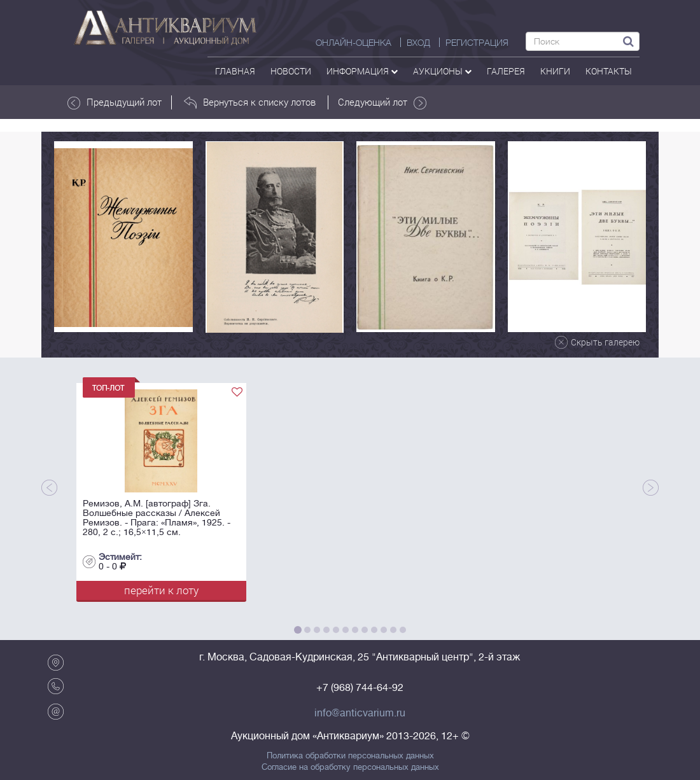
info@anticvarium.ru (360, 713)
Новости (291, 71)
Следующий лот (382, 102)
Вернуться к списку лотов (250, 102)
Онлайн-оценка (353, 43)
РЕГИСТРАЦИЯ (477, 43)
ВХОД (418, 43)
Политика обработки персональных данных (350, 756)
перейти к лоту (161, 590)
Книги (555, 71)
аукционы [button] (442, 71)
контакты (609, 71)
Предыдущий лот (115, 102)
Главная (235, 71)
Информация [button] (362, 71)
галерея (506, 71)
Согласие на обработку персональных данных (350, 767)
